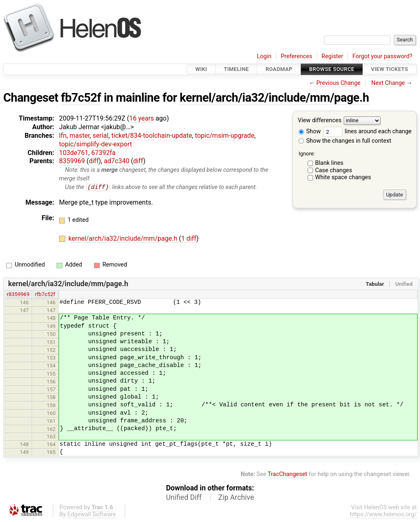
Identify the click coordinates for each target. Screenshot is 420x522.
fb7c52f (81, 98)
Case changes (333, 170)
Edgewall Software (92, 515)
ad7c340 (116, 161)
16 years (142, 118)
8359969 (72, 161)
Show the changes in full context (345, 141)
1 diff (189, 239)
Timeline (236, 69)
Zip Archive (236, 497)
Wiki (201, 69)
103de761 (74, 153)
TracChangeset (287, 475)
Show (310, 131)
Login (264, 56)
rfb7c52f (45, 295)
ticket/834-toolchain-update (152, 136)
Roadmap (279, 69)
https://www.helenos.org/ (383, 515)
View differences (320, 121)
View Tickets (390, 69)
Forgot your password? (382, 56)
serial (101, 136)
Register (332, 56)
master (79, 136)
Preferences (296, 56)
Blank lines (329, 163)
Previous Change (338, 83)
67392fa (104, 153)
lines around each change (367, 131)
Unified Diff (184, 497)
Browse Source (332, 69)
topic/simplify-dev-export (96, 144)
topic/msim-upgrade (225, 136)
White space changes (343, 177)
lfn (63, 136)
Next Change (388, 83)
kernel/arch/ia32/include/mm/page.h (274, 98)
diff (94, 161)
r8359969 (18, 295)
